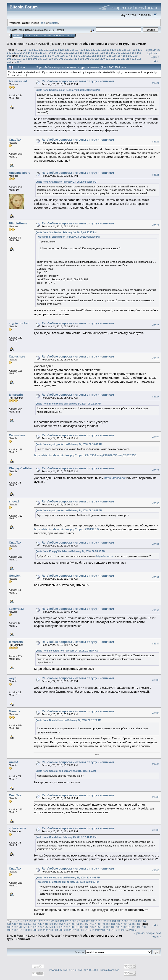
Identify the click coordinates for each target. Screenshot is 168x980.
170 (31, 56)
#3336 (156, 713)
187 (120, 56)
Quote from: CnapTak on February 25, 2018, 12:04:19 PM (66, 837)
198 (45, 59)
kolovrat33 (16, 609)
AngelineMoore (20, 173)
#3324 (156, 225)
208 (97, 59)
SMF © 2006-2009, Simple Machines (99, 970)
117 (26, 50)
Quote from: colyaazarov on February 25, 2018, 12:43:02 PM (68, 878)
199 (51, 59)
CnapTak (15, 140)
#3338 (156, 797)
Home (17, 35)
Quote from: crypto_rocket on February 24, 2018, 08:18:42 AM (69, 444)
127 (78, 50)
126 (72, 50)
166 (9, 56)
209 (103, 59)
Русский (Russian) (50, 44)
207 (92, 59)
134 (114, 50)
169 (26, 56)
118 (31, 50)
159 (108, 53)
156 (92, 53)
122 (52, 50)
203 (71, 59)
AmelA (14, 762)
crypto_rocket (19, 323)
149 (56, 53)
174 (52, 56)
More (70, 35)
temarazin (16, 395)
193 (20, 59)
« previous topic (153, 52)
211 (113, 59)
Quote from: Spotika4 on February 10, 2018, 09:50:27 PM (66, 233)
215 (134, 59)
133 (109, 50)
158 (103, 53)
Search (37, 35)
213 (123, 59)
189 (130, 56)
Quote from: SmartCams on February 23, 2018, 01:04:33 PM (67, 90)
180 (83, 56)
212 (118, 59)
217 (9, 62)
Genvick (15, 576)
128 (83, 50)
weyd (13, 678)
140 (9, 53)
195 (30, 59)
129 (88, 50)
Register (59, 35)
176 (63, 56)
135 (119, 50)
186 (115, 56)
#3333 (156, 610)
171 (37, 56)
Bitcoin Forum (16, 44)
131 (98, 50)
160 (113, 53)
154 (82, 53)
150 (61, 53)
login (43, 23)
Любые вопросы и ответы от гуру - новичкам (113, 44)
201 (61, 59)
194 (25, 59)
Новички (71, 44)
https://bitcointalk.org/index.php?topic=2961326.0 (66, 529)
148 (51, 53)
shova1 (14, 501)
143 (25, 53)
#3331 (156, 544)
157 (97, 53)
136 (124, 50)
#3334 (156, 644)
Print (155, 61)
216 (139, 59)
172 (42, 56)
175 (57, 56)
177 (68, 56)
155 (87, 53)
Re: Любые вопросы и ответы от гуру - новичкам (78, 81)
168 (21, 56)
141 (14, 53)
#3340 (156, 870)
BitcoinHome (18, 223)
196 (35, 59)
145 (35, 53)
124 (62, 50)
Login (47, 35)
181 (89, 56)
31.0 (51, 30)
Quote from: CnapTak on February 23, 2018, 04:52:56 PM (66, 182)
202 (66, 59)
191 (9, 59)
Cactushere (17, 356)
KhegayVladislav (21, 468)
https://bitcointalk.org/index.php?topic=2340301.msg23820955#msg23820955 (85, 455)
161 (118, 53)
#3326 (156, 358)
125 (67, 50)
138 (135, 50)
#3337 (156, 764)
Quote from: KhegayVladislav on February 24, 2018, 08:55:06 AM (70, 551)
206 (87, 59)
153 (77, 53)
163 (129, 53)
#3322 (156, 142)
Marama (14, 711)
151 (66, 53)
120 (41, 50)
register (54, 23)
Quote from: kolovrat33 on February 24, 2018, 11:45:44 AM (67, 651)
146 (40, 53)
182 (94, 56)
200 (56, 59)
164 (134, 53)
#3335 (156, 680)
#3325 (156, 325)
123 (57, 50)
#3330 (156, 503)
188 (125, 56)
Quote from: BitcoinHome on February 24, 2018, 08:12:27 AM (68, 404)
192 (14, 59)
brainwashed (18, 81)
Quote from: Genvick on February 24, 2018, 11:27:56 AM (66, 771)
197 (40, 59)
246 (17, 62)
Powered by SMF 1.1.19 (63, 970)
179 (78, 56)
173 (47, 56)
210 (108, 59)
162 (123, 53)
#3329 (156, 470)
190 (135, 56)
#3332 (156, 577)
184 (104, 56)
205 (82, 59)
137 (129, 50)
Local (32, 44)
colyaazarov (17, 828)
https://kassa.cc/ (115, 478)
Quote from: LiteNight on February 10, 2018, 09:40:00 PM (69, 237)
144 (30, 53)
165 (139, 53)
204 (77, 59)
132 (104, 50)
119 (36, 50)
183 (99, 56)
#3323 (156, 175)
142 (20, 53)
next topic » (155, 55)
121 (46, 50)
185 (109, 56)
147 (45, 53)
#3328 (156, 437)
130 (93, 50)
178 (73, 56)
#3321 (156, 83)
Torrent (59, 30)
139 (140, 50)
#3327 (156, 397)
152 (71, 53)
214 (129, 59)
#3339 (156, 830)
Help (28, 35)
